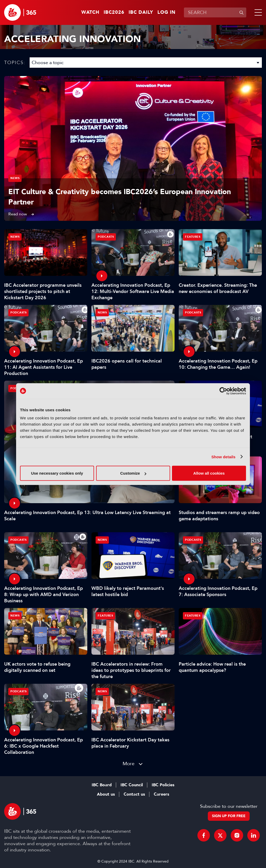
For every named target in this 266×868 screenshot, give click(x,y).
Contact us (134, 794)
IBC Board (102, 785)
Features (193, 237)
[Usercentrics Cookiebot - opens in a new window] (223, 391)
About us (106, 794)
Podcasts (106, 237)
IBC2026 (114, 12)
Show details (224, 457)
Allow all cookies (209, 473)
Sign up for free (229, 816)
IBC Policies (163, 785)
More (129, 764)
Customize (133, 473)
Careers (161, 794)
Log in (167, 12)
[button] (257, 12)
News (15, 178)
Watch (90, 12)
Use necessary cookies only (57, 473)
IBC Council (132, 785)
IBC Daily (141, 12)
